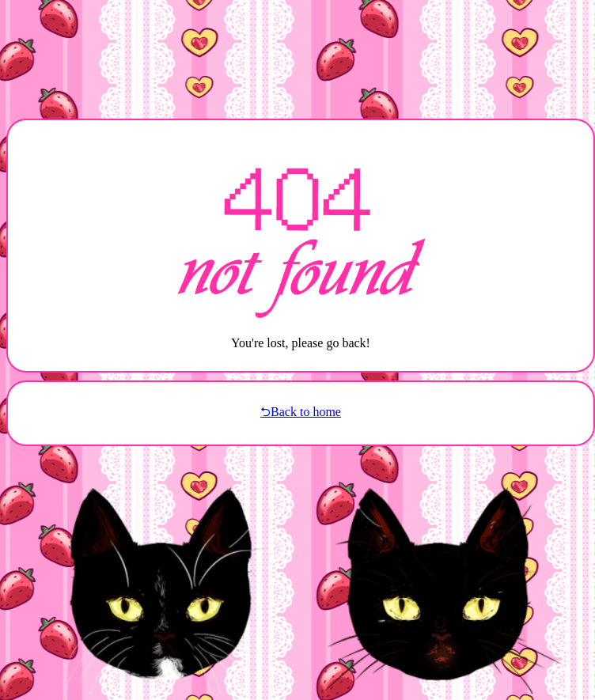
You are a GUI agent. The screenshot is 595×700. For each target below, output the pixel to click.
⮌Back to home (301, 412)
